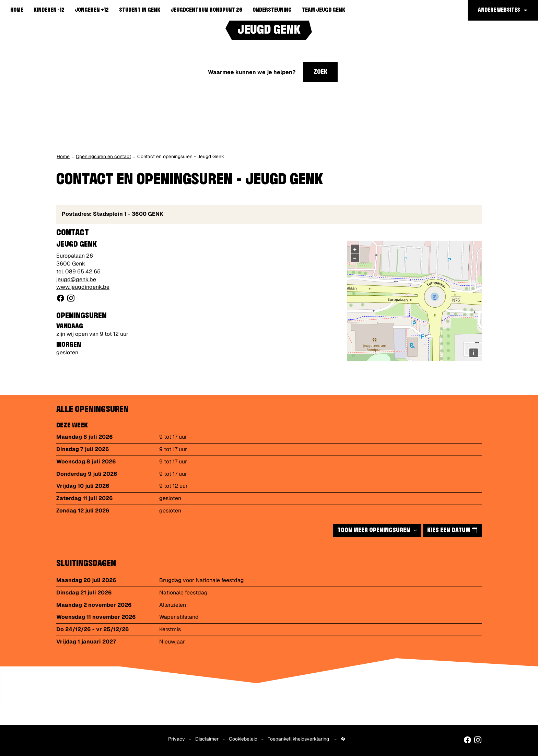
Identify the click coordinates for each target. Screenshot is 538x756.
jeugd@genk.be (76, 279)
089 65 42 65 (83, 271)
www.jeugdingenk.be (83, 287)
